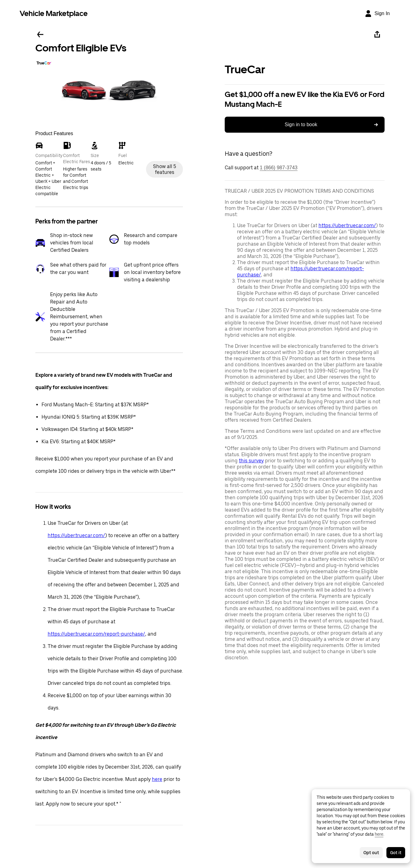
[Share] (377, 34)
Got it (396, 853)
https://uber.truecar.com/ (76, 535)
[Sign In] (377, 14)
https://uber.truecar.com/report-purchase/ (96, 634)
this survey (251, 461)
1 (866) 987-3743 (279, 168)
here (157, 779)
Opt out (371, 853)
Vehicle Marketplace (54, 13)
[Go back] (40, 34)
